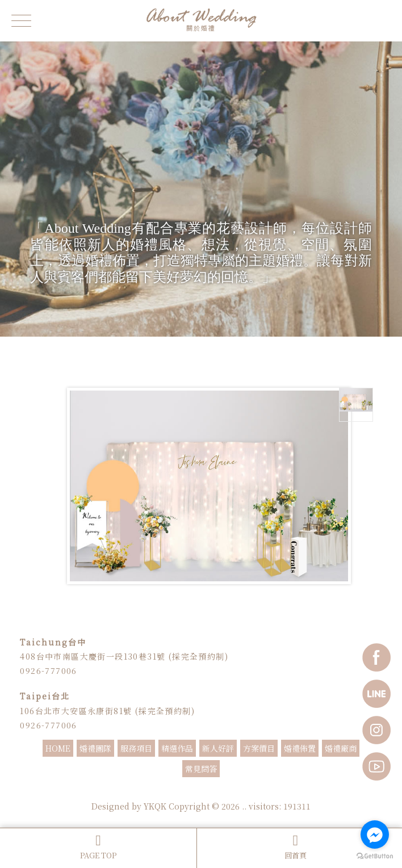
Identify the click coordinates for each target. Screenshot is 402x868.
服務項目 (136, 748)
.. (244, 806)
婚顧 (238, 791)
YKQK (155, 806)
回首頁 (296, 847)
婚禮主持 (113, 791)
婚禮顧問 (215, 791)
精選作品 (177, 748)
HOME (58, 748)
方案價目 (259, 748)
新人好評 (218, 748)
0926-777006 (48, 670)
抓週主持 (289, 791)
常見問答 (201, 769)
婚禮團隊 (95, 748)
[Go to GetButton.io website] (375, 856)
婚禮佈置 (300, 748)
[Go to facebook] (375, 835)
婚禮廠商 (341, 748)
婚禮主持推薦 (181, 791)
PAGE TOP (98, 847)
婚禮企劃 (261, 791)
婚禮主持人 (144, 791)
